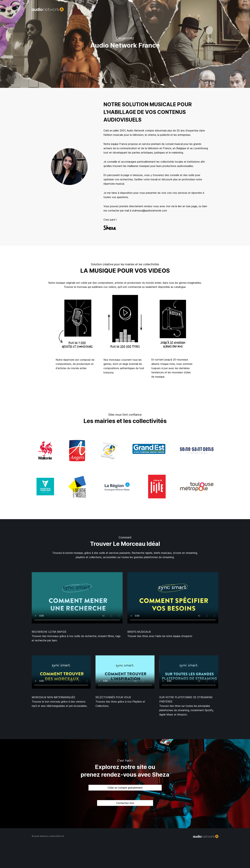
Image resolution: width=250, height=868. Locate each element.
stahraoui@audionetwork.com (149, 211)
